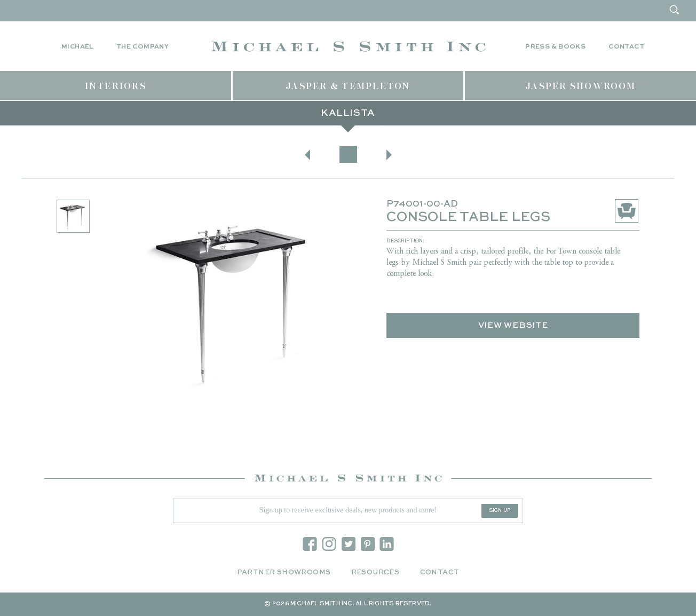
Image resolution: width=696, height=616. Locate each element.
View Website (513, 325)
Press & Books (555, 47)
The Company (143, 47)
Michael (77, 47)
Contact (626, 47)
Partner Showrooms (284, 572)
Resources (375, 572)
